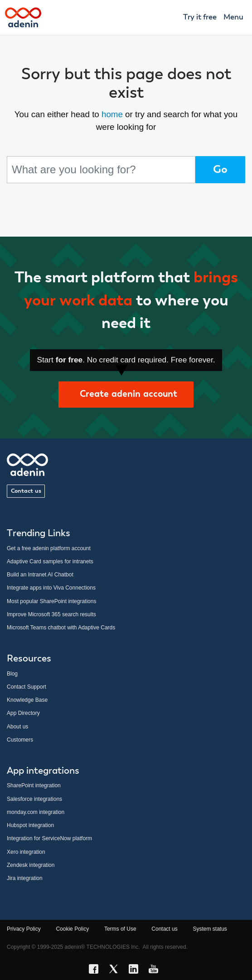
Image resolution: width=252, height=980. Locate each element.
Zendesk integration (31, 865)
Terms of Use (120, 929)
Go (220, 170)
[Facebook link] (96, 970)
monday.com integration (36, 812)
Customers (20, 740)
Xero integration (26, 852)
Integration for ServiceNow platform (49, 838)
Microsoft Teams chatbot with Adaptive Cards (61, 628)
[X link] (116, 970)
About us (17, 727)
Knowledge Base (27, 700)
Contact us (26, 491)
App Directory (23, 713)
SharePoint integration (34, 785)
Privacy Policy (24, 929)
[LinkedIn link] (136, 970)
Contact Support (27, 687)
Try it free (200, 17)
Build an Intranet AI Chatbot (40, 575)
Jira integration (25, 878)
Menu (233, 17)
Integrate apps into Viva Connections (51, 588)
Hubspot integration (30, 825)
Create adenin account (126, 394)
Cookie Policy (72, 929)
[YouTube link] (156, 970)
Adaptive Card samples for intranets (50, 561)
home (112, 114)
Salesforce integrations (34, 799)
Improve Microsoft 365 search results (51, 614)
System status (210, 929)
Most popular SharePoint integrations (51, 601)
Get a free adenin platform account (49, 548)
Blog (12, 674)
